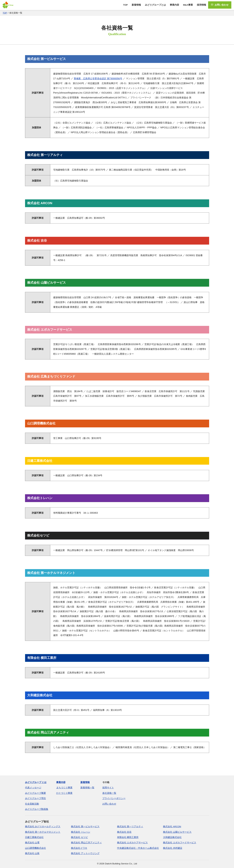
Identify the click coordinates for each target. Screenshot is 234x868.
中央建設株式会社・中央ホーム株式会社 (138, 848)
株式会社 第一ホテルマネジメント (43, 832)
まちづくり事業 (64, 788)
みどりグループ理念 (35, 798)
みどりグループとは (155, 5)
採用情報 (201, 5)
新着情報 (136, 5)
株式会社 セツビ (79, 837)
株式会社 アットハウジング (85, 853)
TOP (125, 5)
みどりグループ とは (36, 782)
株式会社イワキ (79, 848)
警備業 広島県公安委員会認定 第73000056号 (98, 78)
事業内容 (174, 5)
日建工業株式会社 (34, 837)
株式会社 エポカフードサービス (180, 843)
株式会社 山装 (32, 853)
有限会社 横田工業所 (128, 837)
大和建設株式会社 (172, 837)
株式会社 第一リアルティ (130, 827)
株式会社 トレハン (81, 832)
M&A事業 (188, 5)
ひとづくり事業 (64, 793)
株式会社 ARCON (172, 827)
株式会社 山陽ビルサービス (177, 832)
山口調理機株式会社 (35, 848)
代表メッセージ (33, 788)
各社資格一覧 (109, 793)
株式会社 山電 (32, 843)
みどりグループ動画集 (37, 809)
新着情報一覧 (87, 788)
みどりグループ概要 (35, 793)
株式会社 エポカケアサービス (133, 843)
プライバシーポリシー (114, 798)
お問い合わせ (220, 5)
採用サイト (108, 788)
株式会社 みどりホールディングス (43, 827)
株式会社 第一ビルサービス (85, 827)
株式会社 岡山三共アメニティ (86, 843)
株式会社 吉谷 (124, 832)
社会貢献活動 (32, 804)
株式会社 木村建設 (173, 848)
